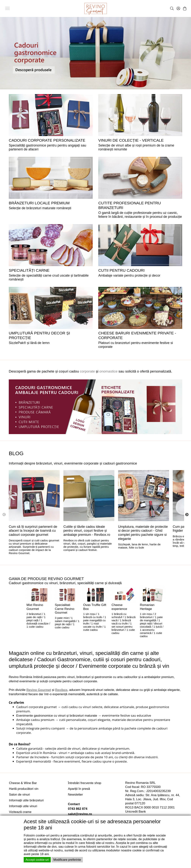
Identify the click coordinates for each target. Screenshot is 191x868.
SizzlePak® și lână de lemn (29, 343)
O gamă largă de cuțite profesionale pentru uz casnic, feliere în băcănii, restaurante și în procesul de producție (140, 215)
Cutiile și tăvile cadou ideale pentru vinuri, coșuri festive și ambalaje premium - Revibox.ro (87, 531)
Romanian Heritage (147, 607)
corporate (87, 371)
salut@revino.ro (80, 814)
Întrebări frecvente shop (85, 783)
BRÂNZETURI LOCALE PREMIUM (39, 203)
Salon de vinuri (19, 795)
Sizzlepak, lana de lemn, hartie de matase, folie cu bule (139, 546)
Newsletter (75, 795)
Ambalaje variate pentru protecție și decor (129, 275)
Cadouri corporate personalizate (47, 140)
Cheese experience (119, 607)
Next (187, 515)
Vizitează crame (20, 812)
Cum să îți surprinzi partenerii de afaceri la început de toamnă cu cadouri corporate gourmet (33, 531)
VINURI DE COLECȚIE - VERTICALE (131, 140)
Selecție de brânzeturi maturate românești (40, 208)
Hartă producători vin (24, 789)
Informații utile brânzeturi (26, 800)
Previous (4, 515)
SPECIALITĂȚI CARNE (29, 270)
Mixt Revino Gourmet (35, 607)
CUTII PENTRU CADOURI (121, 270)
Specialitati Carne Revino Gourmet (65, 609)
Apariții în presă (79, 789)
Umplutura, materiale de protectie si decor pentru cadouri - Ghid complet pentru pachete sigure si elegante (143, 533)
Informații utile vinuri (23, 806)
